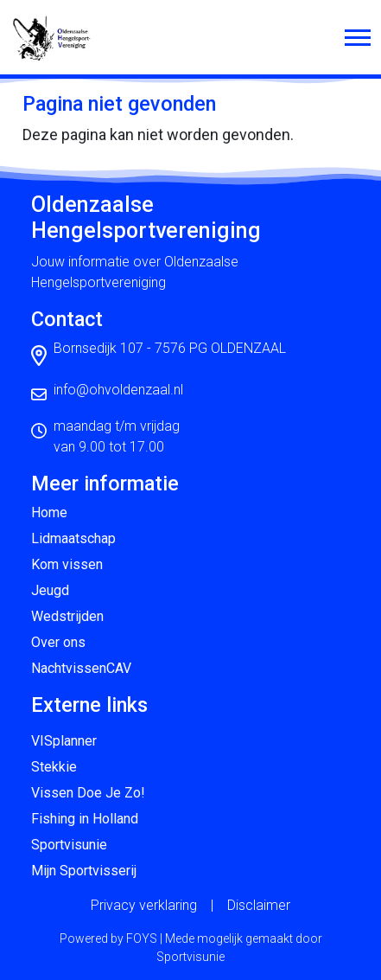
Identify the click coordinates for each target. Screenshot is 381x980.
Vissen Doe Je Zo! (88, 793)
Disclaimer (259, 905)
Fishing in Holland (85, 819)
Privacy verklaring (144, 905)
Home (49, 512)
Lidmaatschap (73, 538)
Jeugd (50, 590)
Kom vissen (67, 564)
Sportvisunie (69, 845)
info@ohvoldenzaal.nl (118, 390)
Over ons (58, 642)
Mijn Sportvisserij (84, 871)
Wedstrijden (67, 616)
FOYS (142, 938)
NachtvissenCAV (81, 668)
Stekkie (54, 767)
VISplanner (64, 741)
